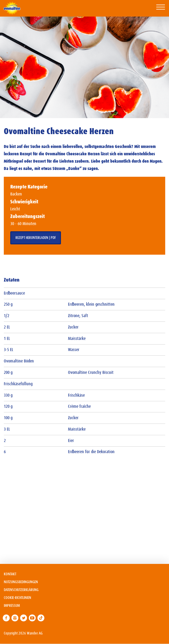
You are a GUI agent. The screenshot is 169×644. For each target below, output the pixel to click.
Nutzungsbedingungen (21, 582)
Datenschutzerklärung (21, 590)
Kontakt (10, 574)
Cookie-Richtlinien (17, 598)
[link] (6, 618)
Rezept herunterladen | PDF (36, 238)
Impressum (12, 606)
